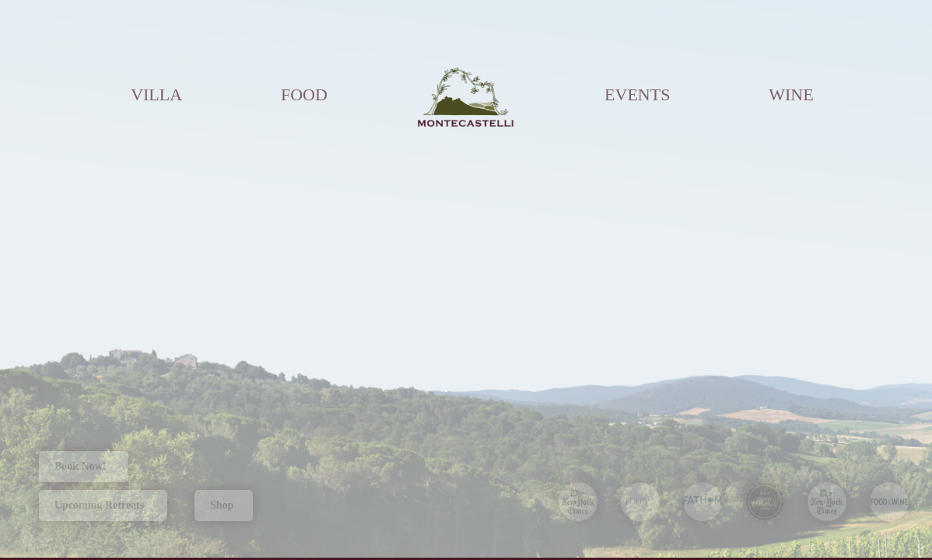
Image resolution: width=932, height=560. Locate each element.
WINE (791, 94)
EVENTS (637, 94)
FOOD (304, 94)
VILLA (156, 94)
